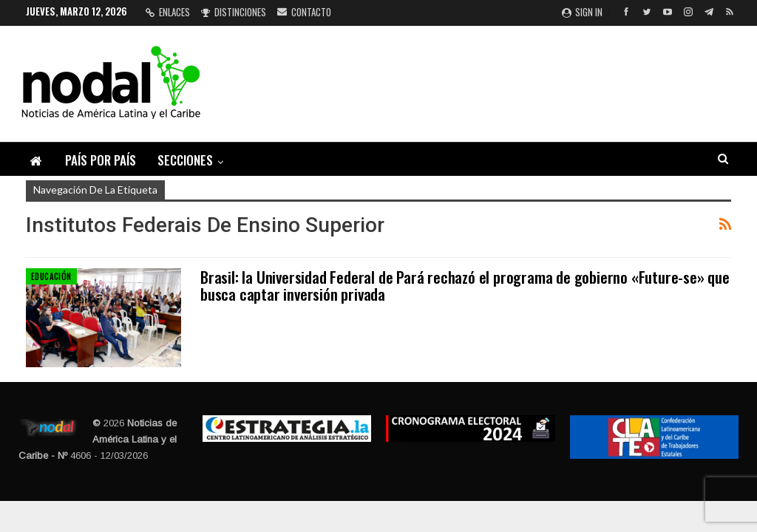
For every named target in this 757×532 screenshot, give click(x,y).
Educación (51, 276)
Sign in (582, 12)
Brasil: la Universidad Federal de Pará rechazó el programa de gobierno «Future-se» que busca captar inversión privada (465, 285)
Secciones (185, 160)
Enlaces (168, 12)
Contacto (304, 12)
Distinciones (234, 12)
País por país (101, 160)
